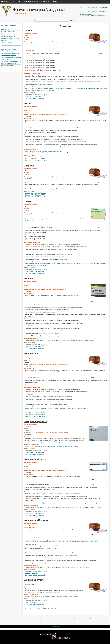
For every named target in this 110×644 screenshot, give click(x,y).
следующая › (46, 608)
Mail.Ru (35, 98)
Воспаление (40, 89)
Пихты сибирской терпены (32, 44)
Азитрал (28, 202)
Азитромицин (28, 116)
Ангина (27, 264)
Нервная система (7, 43)
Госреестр (28, 96)
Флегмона (52, 90)
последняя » (55, 608)
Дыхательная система (8, 32)
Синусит (28, 90)
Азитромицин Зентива (35, 459)
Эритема (99, 507)
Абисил (28, 31)
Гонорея (32, 189)
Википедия (38, 96)
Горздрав (38, 94)
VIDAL (31, 98)
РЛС (27, 98)
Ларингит (63, 89)
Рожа (40, 153)
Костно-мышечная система (10, 34)
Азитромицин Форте (34, 580)
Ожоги (74, 89)
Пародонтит (82, 89)
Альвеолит (33, 89)
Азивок (28, 103)
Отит (77, 89)
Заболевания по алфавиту (49, 2)
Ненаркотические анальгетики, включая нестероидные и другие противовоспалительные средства (51, 48)
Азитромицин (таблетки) (36, 422)
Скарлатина (79, 264)
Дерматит (51, 89)
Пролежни (89, 89)
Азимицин (29, 166)
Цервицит (70, 153)
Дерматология (6, 29)
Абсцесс (27, 89)
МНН (33, 96)
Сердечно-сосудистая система (11, 68)
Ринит (98, 89)
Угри (55, 153)
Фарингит (46, 90)
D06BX (27, 40)
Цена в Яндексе (30, 94)
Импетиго (38, 151)
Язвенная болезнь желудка (40, 265)
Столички (44, 94)
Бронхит (27, 151)
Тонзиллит (40, 90)
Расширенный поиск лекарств (11, 2)
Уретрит (59, 153)
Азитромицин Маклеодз (36, 520)
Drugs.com (42, 98)
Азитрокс (29, 278)
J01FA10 (27, 112)
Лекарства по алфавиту (31, 2)
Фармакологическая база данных (39, 10)
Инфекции (44, 151)
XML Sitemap (55, 626)
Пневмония (35, 153)
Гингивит (46, 89)
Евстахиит (57, 89)
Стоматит (34, 90)
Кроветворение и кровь (9, 36)
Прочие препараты (8, 66)
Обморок (69, 89)
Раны (94, 89)
